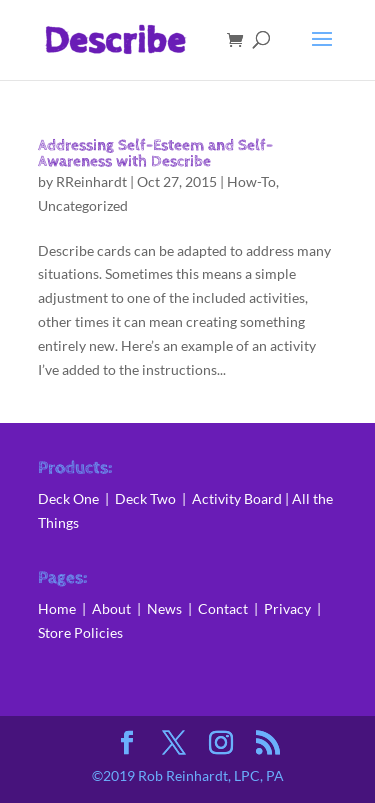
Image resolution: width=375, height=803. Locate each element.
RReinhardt (91, 181)
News (167, 608)
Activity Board (237, 498)
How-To (251, 181)
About (113, 608)
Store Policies (80, 632)
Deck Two (145, 498)
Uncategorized (83, 205)
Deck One (68, 498)
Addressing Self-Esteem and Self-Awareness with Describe (155, 153)
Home (57, 608)
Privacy (287, 608)
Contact (223, 608)
